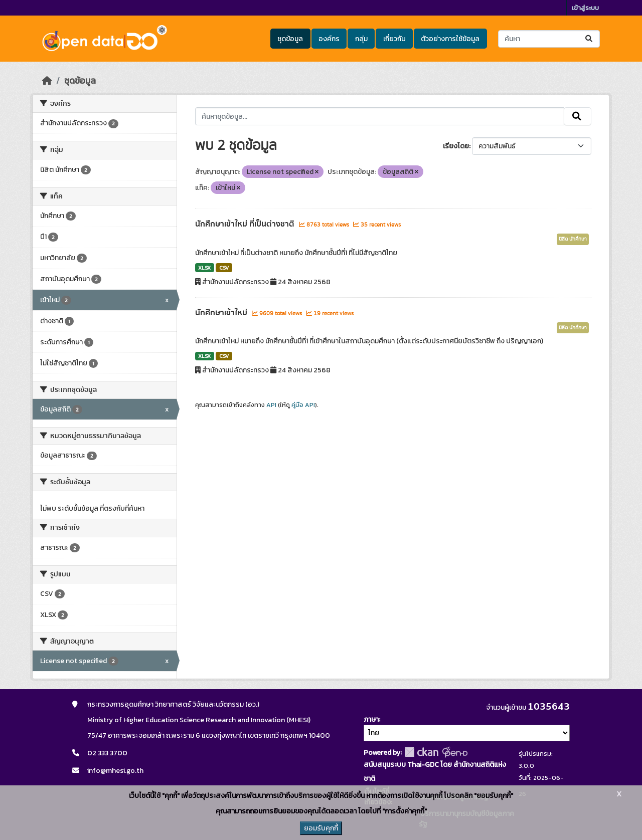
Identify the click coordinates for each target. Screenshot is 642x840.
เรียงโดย (456, 146)
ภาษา (371, 719)
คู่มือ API (303, 405)
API (271, 405)
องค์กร (329, 39)
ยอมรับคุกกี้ (321, 828)
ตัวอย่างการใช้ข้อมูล (450, 39)
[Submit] (590, 39)
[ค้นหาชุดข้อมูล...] (549, 39)
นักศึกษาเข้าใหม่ (222, 313)
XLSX (204, 268)
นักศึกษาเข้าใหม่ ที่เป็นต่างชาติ (246, 224)
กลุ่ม (361, 39)
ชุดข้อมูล (290, 39)
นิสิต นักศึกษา (573, 239)
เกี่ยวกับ (394, 39)
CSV (224, 268)
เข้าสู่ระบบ (585, 8)
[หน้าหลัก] (47, 81)
